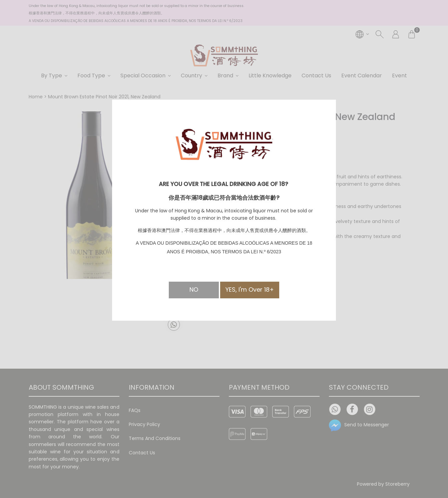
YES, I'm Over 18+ (250, 289)
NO (194, 289)
